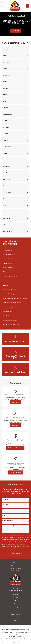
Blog (15, 620)
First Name (5, 499)
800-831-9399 (15, 591)
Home (15, 604)
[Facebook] (14, 597)
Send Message (15, 554)
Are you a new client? (8, 521)
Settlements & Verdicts (15, 448)
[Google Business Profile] (17, 597)
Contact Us (15, 30)
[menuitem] (15, 250)
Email (4, 515)
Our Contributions (15, 472)
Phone (4, 510)
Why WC (15, 607)
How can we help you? (8, 526)
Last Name (5, 505)
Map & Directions (15, 570)
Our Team (15, 611)
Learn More (15, 402)
